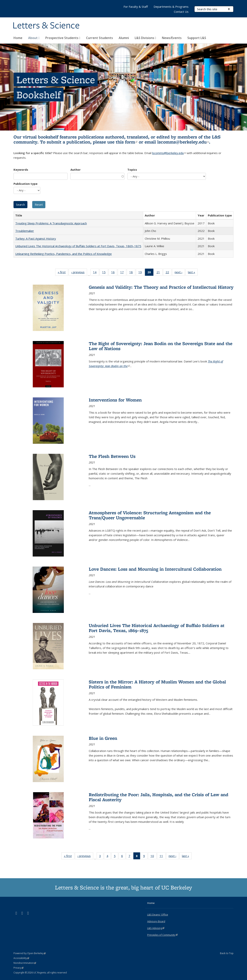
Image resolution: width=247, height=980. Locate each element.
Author (76, 170)
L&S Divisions (145, 38)
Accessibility (21, 958)
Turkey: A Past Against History (36, 238)
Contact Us (181, 12)
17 (123, 273)
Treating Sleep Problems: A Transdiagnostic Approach (51, 223)
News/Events (172, 38)
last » (193, 273)
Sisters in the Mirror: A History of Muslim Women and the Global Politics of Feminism (157, 684)
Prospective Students (63, 38)
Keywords (21, 170)
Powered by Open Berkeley (30, 953)
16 (114, 273)
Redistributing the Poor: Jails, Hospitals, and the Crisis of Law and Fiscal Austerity (159, 797)
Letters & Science (46, 26)
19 (141, 273)
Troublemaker (25, 231)
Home (18, 38)
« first (63, 273)
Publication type (25, 184)
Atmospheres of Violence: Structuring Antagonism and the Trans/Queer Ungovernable (150, 515)
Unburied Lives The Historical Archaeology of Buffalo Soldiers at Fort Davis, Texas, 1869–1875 (78, 246)
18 (132, 273)
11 (163, 857)
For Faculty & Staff (136, 7)
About (34, 38)
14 (96, 273)
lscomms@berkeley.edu (183, 142)
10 (154, 857)
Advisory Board (156, 921)
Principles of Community (162, 935)
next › (180, 273)
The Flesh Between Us (112, 456)
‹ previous (79, 273)
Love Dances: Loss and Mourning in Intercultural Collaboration (155, 569)
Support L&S (197, 38)
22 (169, 273)
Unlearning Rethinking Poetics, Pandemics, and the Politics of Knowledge (63, 254)
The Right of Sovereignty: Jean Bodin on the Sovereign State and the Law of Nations (161, 346)
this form (127, 142)
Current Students (99, 38)
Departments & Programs (171, 7)
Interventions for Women (115, 400)
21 (159, 273)
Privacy (19, 968)
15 (105, 273)
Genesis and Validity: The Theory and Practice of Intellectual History (161, 287)
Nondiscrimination (25, 963)
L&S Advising (156, 928)
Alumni (124, 38)
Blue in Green (103, 738)
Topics (132, 170)
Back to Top (227, 953)
